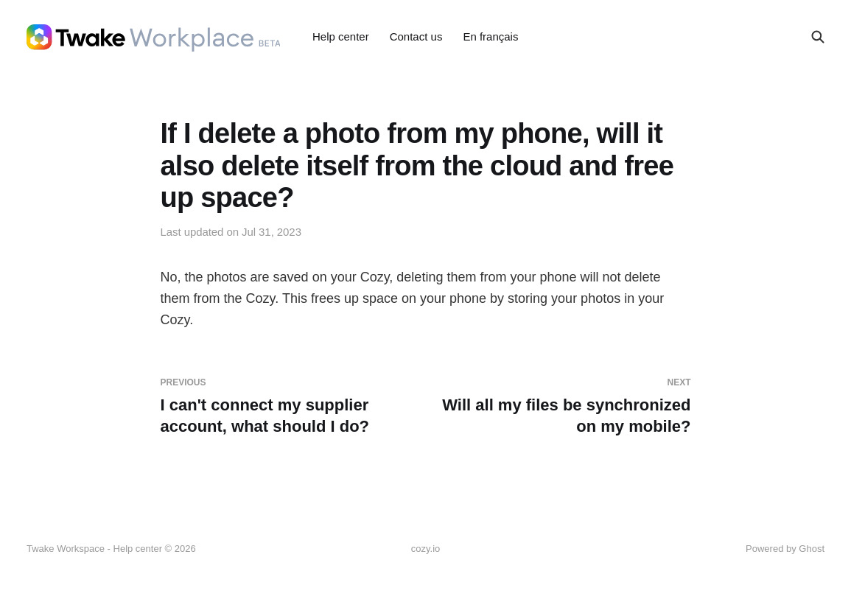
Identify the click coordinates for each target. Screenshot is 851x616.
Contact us (416, 36)
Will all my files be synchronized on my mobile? (564, 406)
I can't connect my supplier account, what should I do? (287, 406)
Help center (341, 36)
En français (490, 36)
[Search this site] (818, 37)
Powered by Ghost (785, 549)
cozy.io (426, 549)
